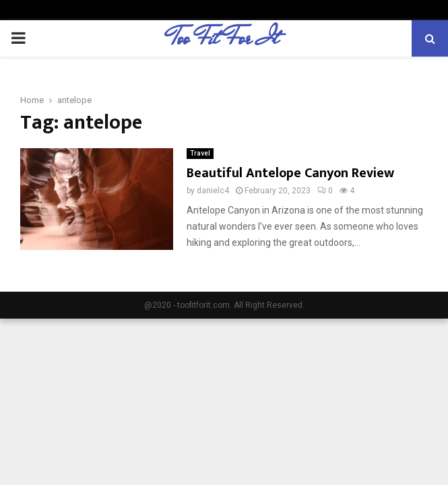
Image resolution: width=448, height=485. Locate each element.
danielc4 (213, 191)
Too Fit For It (224, 38)
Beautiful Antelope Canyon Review (290, 173)
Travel (200, 153)
